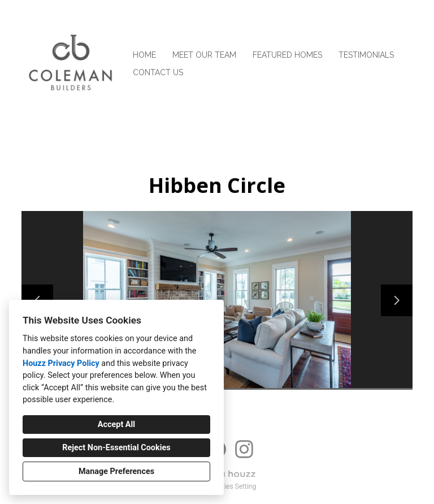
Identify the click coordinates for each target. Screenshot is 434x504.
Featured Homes (287, 55)
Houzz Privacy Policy (61, 363)
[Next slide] (397, 300)
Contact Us (158, 72)
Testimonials (366, 55)
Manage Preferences (116, 471)
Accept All (116, 425)
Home (144, 55)
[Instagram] (244, 449)
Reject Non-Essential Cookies (116, 448)
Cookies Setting (233, 486)
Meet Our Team (204, 55)
